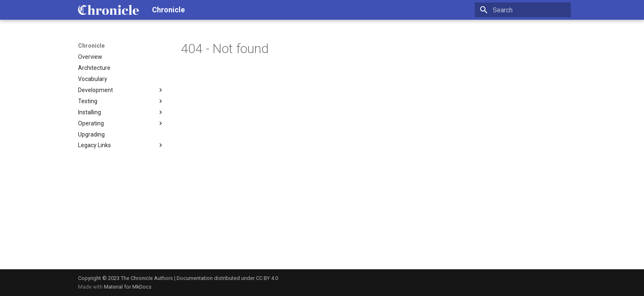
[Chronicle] (108, 10)
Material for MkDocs (128, 287)
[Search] (523, 10)
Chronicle (91, 46)
